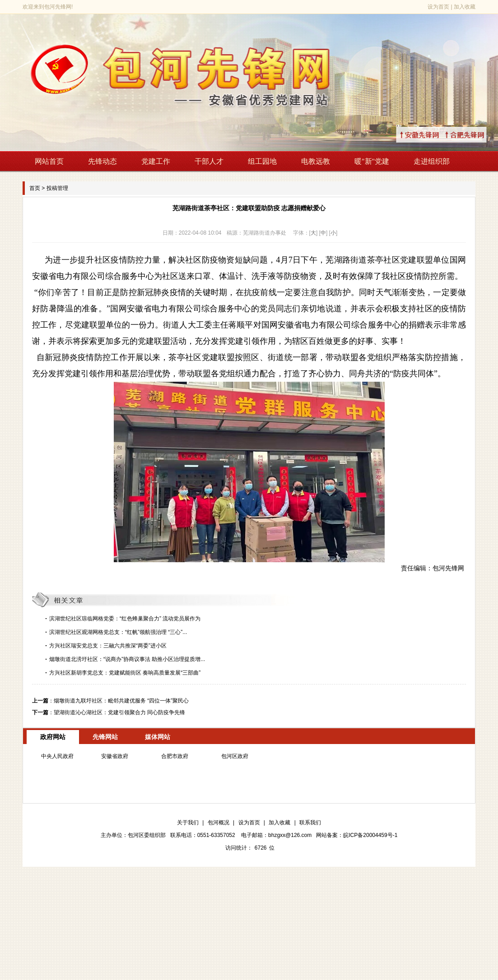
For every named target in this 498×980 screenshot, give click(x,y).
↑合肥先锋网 (475, 135)
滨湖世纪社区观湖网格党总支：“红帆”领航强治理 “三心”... (118, 632)
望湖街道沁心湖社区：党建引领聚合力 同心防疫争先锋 (119, 712)
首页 (35, 188)
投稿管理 (57, 188)
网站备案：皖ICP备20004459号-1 (357, 835)
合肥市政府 (175, 756)
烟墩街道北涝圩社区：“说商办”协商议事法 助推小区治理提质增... (127, 659)
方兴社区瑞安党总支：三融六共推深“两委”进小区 (108, 646)
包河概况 (219, 823)
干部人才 (209, 161)
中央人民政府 (57, 756)
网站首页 (49, 161)
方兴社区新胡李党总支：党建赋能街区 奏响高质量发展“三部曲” (125, 673)
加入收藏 (465, 7)
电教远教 (316, 161)
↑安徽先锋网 (430, 135)
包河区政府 (235, 756)
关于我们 (188, 823)
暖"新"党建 (372, 161)
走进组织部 (432, 161)
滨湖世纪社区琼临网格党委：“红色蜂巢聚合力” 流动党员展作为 (125, 619)
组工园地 (262, 161)
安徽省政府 (115, 756)
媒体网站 (158, 737)
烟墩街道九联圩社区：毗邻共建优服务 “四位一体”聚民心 (121, 701)
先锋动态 (102, 161)
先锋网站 (105, 737)
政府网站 (53, 737)
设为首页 (438, 7)
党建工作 (156, 161)
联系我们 (310, 823)
